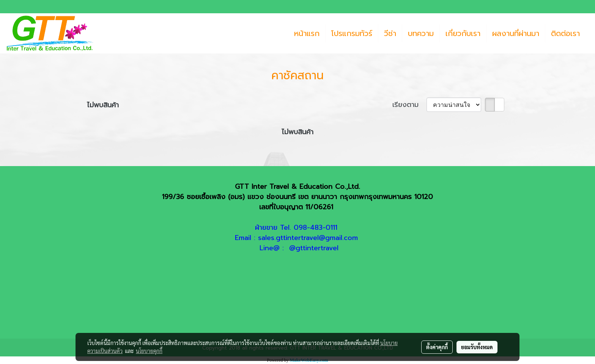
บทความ (421, 33)
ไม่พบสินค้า (103, 105)
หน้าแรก (307, 33)
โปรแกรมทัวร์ (352, 33)
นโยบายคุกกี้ (149, 351)
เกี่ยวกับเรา (463, 33)
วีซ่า (390, 33)
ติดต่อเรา (565, 33)
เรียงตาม (409, 105)
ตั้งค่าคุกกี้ (437, 347)
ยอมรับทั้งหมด (477, 347)
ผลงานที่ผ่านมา (516, 33)
